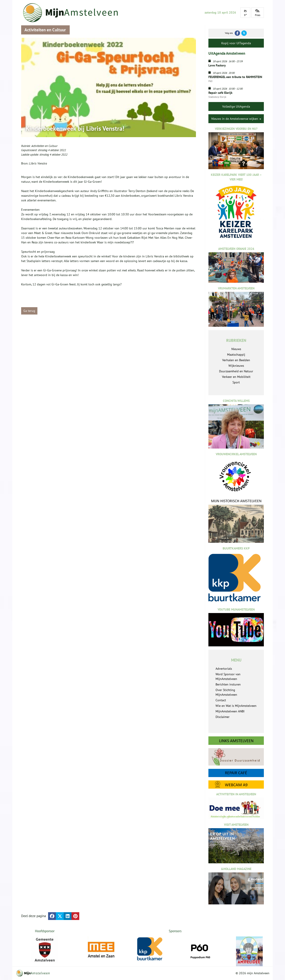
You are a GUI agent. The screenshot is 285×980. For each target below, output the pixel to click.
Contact (221, 700)
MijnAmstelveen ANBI (230, 711)
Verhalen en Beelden (236, 360)
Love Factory (217, 65)
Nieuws (236, 349)
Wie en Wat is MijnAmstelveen (236, 706)
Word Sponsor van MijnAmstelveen (228, 676)
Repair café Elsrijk (220, 93)
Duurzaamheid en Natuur (236, 371)
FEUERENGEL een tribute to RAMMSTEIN (235, 77)
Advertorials (224, 669)
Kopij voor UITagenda (236, 43)
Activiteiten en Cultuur (44, 146)
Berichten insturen (228, 684)
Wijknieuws (236, 366)
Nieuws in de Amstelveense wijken (236, 119)
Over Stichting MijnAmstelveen (226, 692)
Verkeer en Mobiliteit (236, 377)
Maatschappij (236, 355)
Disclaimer (223, 717)
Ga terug (29, 311)
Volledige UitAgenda (236, 106)
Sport (236, 382)
